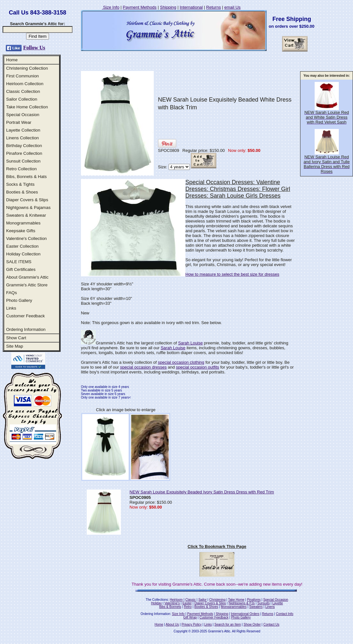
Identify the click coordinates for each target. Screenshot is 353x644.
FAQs (11, 293)
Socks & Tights (20, 184)
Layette (278, 603)
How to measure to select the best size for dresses (232, 274)
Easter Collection (22, 246)
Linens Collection (23, 138)
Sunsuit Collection (23, 161)
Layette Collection (23, 130)
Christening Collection (27, 68)
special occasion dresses (143, 367)
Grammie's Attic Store (27, 285)
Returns (214, 7)
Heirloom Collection (25, 84)
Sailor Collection (22, 99)
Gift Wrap (190, 617)
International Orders (245, 614)
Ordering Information (26, 329)
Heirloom (176, 600)
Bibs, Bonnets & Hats (26, 177)
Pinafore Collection (24, 153)
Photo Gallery (19, 300)
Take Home (236, 600)
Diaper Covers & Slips (27, 200)
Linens (270, 607)
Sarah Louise (190, 343)
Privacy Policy (191, 624)
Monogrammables (23, 223)
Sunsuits (263, 603)
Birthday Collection (24, 146)
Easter (187, 603)
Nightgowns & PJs (242, 603)
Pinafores (254, 600)
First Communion (22, 76)
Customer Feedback (25, 316)
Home (12, 60)
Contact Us (271, 624)
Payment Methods (140, 7)
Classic (191, 600)
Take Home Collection (27, 107)
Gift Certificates (21, 269)
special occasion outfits (198, 367)
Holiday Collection (23, 254)
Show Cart (16, 338)
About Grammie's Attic (27, 277)
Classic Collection (23, 91)
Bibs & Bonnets (170, 607)
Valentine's (172, 603)
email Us (233, 7)
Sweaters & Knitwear (26, 215)
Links (11, 308)
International (191, 7)
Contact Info (285, 614)
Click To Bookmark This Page (217, 546)
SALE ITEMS (19, 262)
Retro (188, 607)
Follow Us (34, 48)
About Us (172, 624)
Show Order (252, 624)
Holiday (156, 603)
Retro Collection (21, 169)
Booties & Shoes (22, 192)
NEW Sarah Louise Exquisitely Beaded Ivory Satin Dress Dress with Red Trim (202, 492)
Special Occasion (23, 115)
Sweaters (256, 607)
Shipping (168, 7)
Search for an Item (228, 624)
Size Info (111, 7)
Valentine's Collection (26, 238)
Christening (217, 600)
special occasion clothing (181, 362)
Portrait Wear (19, 122)
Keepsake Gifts (21, 231)
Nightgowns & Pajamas (28, 208)
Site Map (15, 346)
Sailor (202, 600)
